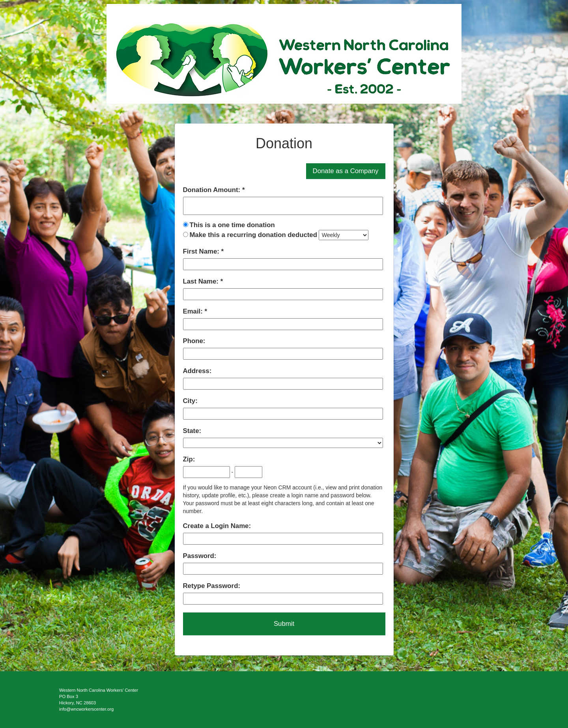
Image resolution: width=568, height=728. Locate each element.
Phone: (194, 341)
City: (190, 401)
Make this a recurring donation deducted (253, 235)
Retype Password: (212, 586)
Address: (197, 371)
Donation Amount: (213, 190)
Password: (200, 556)
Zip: (189, 459)
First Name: (202, 251)
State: (192, 431)
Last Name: (202, 281)
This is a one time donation (232, 225)
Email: (194, 311)
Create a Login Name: (217, 526)
